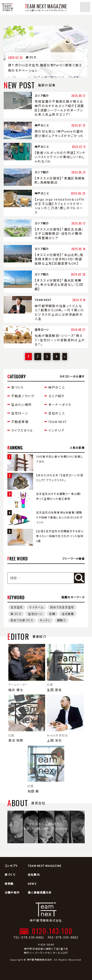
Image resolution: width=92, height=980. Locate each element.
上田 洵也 (65, 719)
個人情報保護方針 (40, 892)
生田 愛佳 (65, 668)
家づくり (18, 387)
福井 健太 (27, 668)
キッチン (45, 620)
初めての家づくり (22, 620)
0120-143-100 (52, 931)
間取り (61, 620)
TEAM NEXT (58, 422)
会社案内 (34, 874)
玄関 (52, 614)
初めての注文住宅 (62, 607)
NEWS (32, 884)
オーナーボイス (60, 404)
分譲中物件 (12, 892)
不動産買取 (20, 422)
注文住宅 (17, 607)
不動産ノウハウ (23, 396)
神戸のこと (57, 387)
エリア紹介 (57, 396)
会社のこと (57, 413)
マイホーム (36, 607)
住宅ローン (20, 413)
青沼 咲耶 (27, 719)
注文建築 (68, 614)
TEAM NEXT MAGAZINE (45, 866)
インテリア (56, 430)
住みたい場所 (22, 404)
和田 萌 (46, 769)
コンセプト (11, 866)
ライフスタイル (22, 430)
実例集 (9, 884)
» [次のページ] (65, 356)
